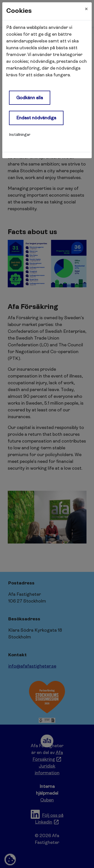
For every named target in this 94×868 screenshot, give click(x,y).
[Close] (86, 9)
